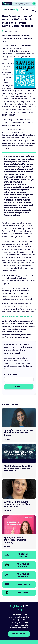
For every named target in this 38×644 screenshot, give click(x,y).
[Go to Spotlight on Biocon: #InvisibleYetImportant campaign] (19, 532)
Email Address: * (12, 374)
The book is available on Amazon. (18, 316)
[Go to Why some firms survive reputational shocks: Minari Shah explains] (19, 497)
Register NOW (19, 634)
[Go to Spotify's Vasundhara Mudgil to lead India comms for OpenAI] (19, 425)
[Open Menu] (28, 10)
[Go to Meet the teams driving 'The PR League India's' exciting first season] (19, 461)
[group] (19, 4)
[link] (19, 4)
